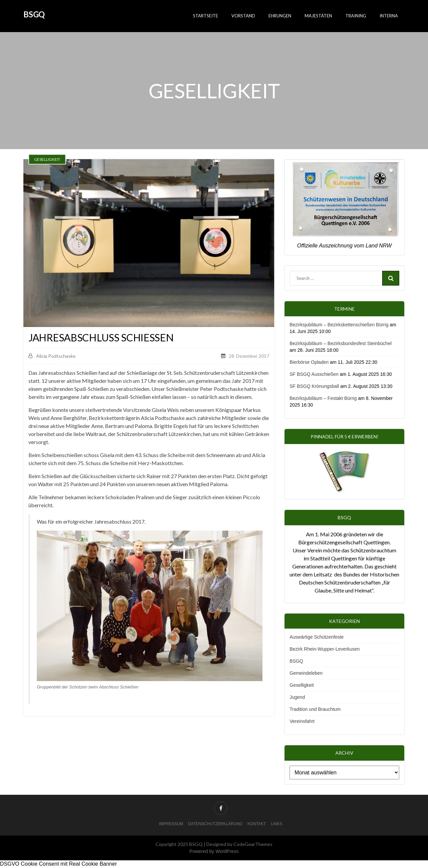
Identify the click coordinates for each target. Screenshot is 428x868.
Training (356, 16)
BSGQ (34, 14)
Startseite (205, 16)
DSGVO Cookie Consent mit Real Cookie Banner (59, 864)
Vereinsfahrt (302, 721)
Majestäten (318, 16)
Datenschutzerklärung (215, 824)
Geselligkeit (302, 685)
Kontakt (257, 824)
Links (277, 824)
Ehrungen (280, 16)
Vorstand (243, 16)
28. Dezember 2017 (249, 356)
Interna (389, 16)
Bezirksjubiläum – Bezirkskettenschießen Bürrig (339, 325)
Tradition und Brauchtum (315, 709)
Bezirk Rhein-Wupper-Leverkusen (325, 649)
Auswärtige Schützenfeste (317, 637)
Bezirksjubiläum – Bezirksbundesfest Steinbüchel (341, 343)
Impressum (171, 824)
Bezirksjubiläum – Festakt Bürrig (323, 398)
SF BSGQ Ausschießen (314, 374)
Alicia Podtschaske (52, 356)
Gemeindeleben (306, 673)
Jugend (297, 697)
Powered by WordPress (214, 851)
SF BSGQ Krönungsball (314, 386)
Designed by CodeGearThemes (239, 844)
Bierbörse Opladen (309, 362)
